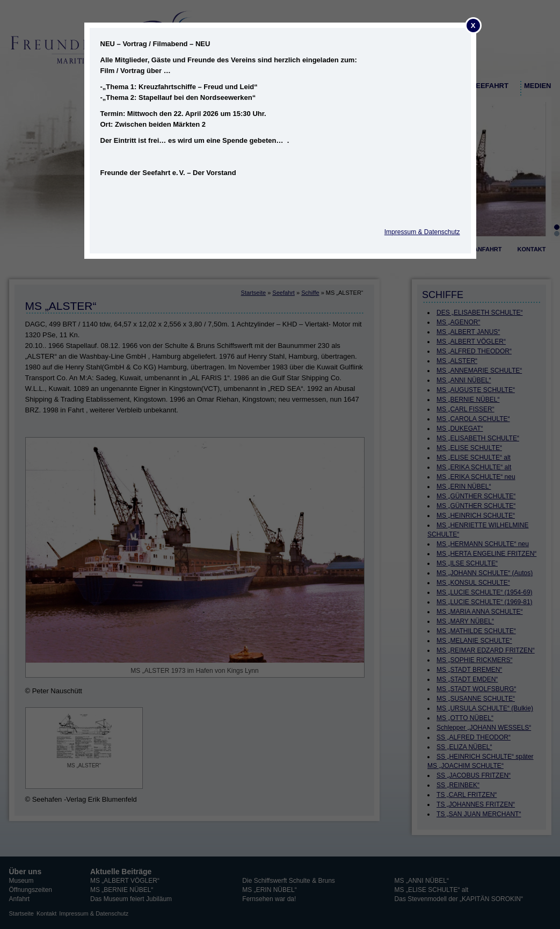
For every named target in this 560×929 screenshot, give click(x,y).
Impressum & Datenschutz (422, 232)
